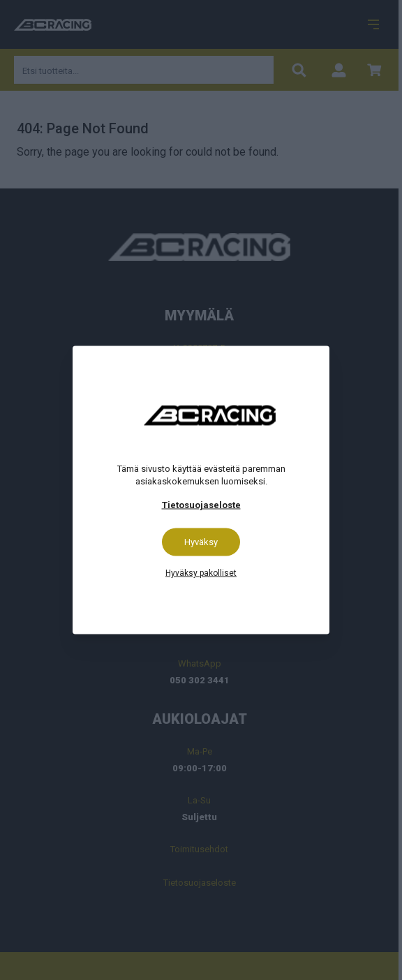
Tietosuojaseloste (201, 505)
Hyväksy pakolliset (201, 573)
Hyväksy (201, 542)
